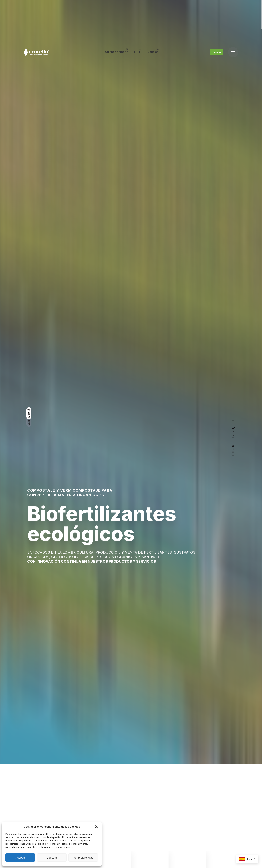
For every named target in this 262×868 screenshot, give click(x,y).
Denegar (52, 858)
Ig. (233, 427)
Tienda (217, 52)
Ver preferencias (83, 858)
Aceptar (20, 858)
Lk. (233, 436)
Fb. (233, 419)
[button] (96, 827)
